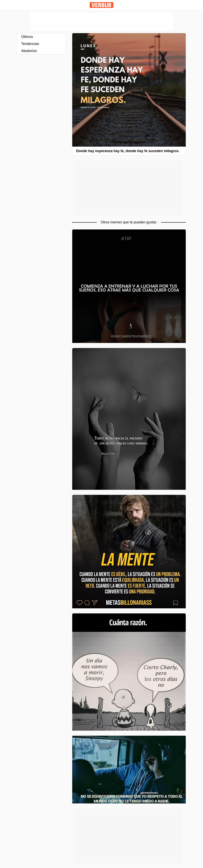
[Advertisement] (101, 21)
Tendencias (30, 44)
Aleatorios (29, 51)
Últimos (27, 37)
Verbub (101, 5)
